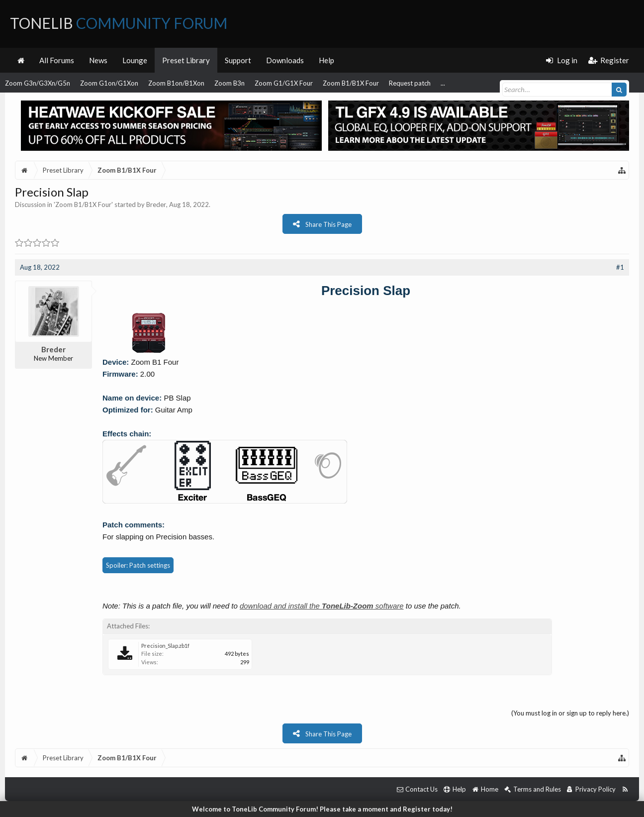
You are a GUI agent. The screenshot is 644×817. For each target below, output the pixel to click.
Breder (156, 204)
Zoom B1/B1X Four (351, 83)
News (98, 60)
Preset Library (186, 60)
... (443, 83)
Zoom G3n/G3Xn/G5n (38, 83)
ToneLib (119, 23)
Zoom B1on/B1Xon (176, 83)
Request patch (410, 83)
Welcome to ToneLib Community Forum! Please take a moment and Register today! (322, 809)
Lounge (135, 60)
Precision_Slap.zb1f (165, 646)
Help (326, 60)
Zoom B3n (230, 83)
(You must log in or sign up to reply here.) (570, 713)
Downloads (285, 60)
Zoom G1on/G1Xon (109, 83)
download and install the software (322, 606)
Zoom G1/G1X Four (284, 83)
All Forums (57, 60)
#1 (620, 267)
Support (238, 60)
